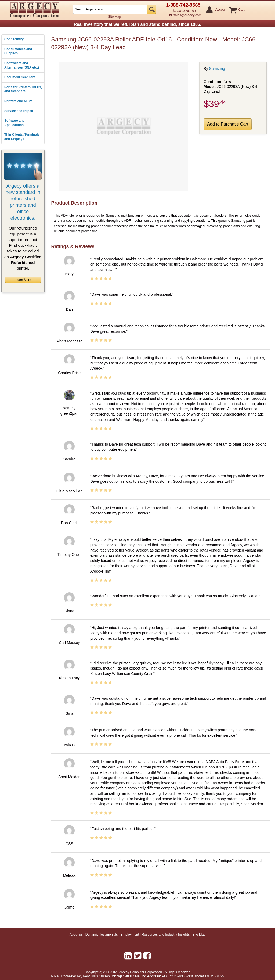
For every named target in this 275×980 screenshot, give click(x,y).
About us (76, 935)
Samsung (217, 69)
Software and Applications (14, 123)
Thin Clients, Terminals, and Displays (22, 137)
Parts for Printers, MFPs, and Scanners (23, 89)
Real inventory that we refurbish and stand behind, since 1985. (137, 24)
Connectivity (14, 39)
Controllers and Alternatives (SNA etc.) (22, 65)
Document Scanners (20, 77)
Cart (241, 10)
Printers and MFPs (18, 101)
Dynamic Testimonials (102, 935)
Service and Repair (19, 111)
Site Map (115, 17)
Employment (130, 935)
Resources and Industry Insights (166, 935)
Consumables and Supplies (18, 51)
